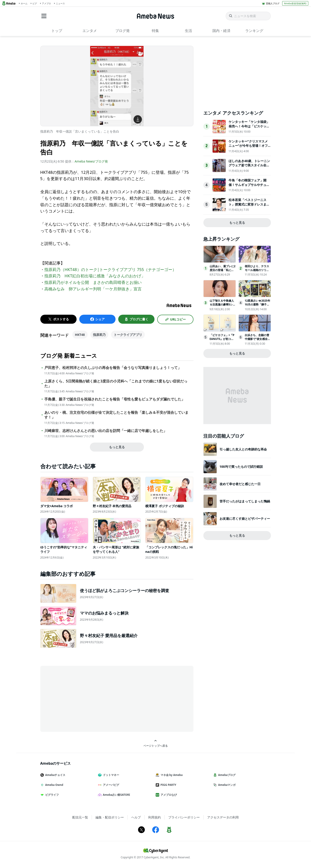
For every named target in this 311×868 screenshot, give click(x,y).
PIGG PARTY (168, 785)
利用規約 (154, 817)
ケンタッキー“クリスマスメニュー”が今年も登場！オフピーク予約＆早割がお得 (248, 146)
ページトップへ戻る (156, 743)
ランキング (254, 31)
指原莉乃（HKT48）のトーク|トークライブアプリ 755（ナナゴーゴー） (110, 269)
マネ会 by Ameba (171, 775)
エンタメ (90, 31)
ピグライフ (51, 795)
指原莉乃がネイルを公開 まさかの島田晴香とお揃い (93, 282)
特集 (155, 31)
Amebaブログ (226, 775)
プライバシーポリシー (184, 817)
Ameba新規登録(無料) (295, 3)
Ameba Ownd (54, 785)
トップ (57, 31)
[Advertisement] (81, 698)
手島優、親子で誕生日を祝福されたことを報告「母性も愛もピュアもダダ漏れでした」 (115, 399)
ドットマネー (110, 775)
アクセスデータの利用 (223, 817)
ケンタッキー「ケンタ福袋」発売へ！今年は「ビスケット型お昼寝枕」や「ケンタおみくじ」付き (249, 128)
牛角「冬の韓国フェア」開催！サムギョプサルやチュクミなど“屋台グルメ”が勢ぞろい (249, 187)
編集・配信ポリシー (110, 817)
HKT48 (80, 335)
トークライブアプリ (128, 335)
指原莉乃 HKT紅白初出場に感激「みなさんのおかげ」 (95, 276)
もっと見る (117, 447)
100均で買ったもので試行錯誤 (241, 467)
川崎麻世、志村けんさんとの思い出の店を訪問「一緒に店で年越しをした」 (106, 431)
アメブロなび (168, 795)
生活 (188, 31)
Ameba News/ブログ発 (91, 161)
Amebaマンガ (226, 785)
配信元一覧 (80, 817)
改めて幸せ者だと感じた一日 (240, 484)
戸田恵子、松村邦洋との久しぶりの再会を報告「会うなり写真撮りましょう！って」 (113, 368)
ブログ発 (123, 31)
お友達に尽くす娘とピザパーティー (245, 519)
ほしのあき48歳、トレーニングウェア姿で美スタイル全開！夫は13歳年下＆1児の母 (249, 165)
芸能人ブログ (273, 3)
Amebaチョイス (55, 775)
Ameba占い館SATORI (116, 795)
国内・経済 (221, 31)
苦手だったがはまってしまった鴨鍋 (245, 501)
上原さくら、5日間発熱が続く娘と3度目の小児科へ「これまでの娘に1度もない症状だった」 (116, 384)
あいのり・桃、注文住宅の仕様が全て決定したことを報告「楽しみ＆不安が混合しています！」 (116, 415)
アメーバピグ (110, 785)
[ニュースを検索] (248, 16)
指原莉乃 (99, 335)
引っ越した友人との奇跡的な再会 (243, 449)
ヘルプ (136, 817)
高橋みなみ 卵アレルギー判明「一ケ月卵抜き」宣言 (93, 289)
